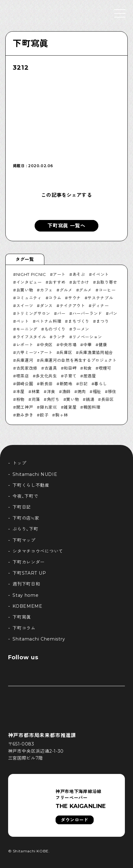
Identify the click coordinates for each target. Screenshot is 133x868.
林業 (36, 392)
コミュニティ (29, 298)
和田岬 (70, 368)
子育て (70, 376)
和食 (88, 368)
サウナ (74, 298)
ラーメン (81, 329)
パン (113, 313)
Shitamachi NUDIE (35, 474)
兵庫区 (66, 352)
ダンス (46, 306)
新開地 (66, 384)
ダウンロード (75, 820)
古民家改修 (27, 368)
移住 (112, 392)
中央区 (46, 345)
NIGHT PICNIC (31, 274)
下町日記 (22, 507)
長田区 (108, 399)
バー (61, 313)
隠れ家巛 (49, 407)
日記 (83, 384)
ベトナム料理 (48, 321)
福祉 (97, 392)
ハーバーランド (87, 313)
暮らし (101, 384)
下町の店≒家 (26, 518)
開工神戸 (25, 407)
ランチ (59, 337)
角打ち (53, 399)
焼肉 (82, 392)
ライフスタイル (31, 337)
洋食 (51, 392)
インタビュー (29, 282)
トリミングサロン (33, 313)
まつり (103, 321)
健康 (103, 345)
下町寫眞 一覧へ (66, 226)
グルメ (66, 290)
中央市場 (68, 345)
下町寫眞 (30, 43)
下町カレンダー (29, 562)
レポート (25, 345)
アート (59, 274)
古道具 (51, 368)
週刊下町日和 (26, 584)
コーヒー (107, 290)
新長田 (46, 384)
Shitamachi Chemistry (39, 639)
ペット (23, 321)
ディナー (100, 306)
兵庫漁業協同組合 (96, 352)
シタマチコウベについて (38, 551)
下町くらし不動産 (31, 485)
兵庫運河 (25, 360)
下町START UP (29, 573)
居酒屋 (90, 376)
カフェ (46, 290)
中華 (88, 345)
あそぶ (79, 274)
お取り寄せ (107, 282)
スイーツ (25, 306)
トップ (19, 463)
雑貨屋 (70, 407)
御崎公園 (25, 384)
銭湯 (90, 399)
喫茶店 (23, 376)
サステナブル (100, 298)
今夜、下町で (25, 496)
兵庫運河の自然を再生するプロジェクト (78, 360)
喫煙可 (105, 368)
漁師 (66, 392)
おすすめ (57, 282)
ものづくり (55, 329)
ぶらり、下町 (25, 529)
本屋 (20, 392)
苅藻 (36, 399)
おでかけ (81, 282)
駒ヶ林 (62, 415)
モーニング (27, 329)
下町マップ (24, 540)
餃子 (44, 415)
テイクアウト (72, 306)
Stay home (25, 595)
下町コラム (24, 628)
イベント (100, 274)
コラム (55, 298)
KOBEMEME (27, 606)
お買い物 (25, 290)
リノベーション (87, 337)
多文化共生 (46, 376)
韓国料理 (92, 407)
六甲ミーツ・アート (34, 352)
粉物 (20, 399)
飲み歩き (25, 415)
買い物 (73, 399)
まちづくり (79, 321)
